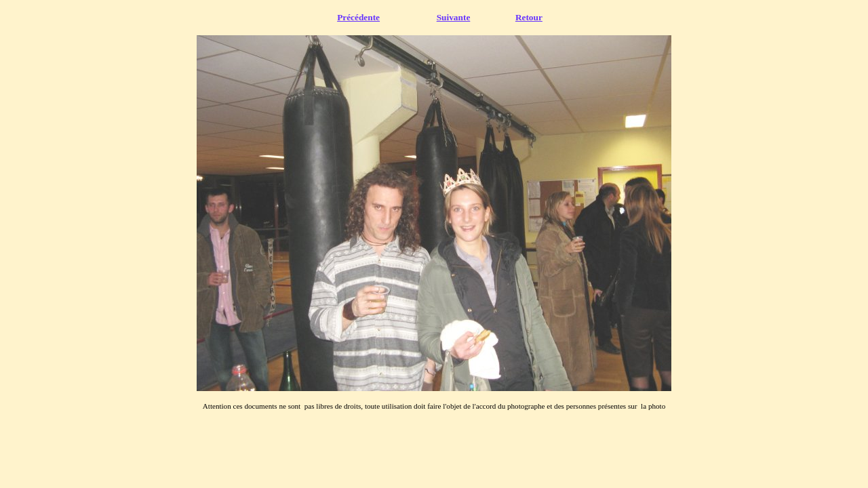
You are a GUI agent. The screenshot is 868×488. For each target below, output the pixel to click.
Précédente (358, 17)
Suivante (454, 17)
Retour (529, 17)
